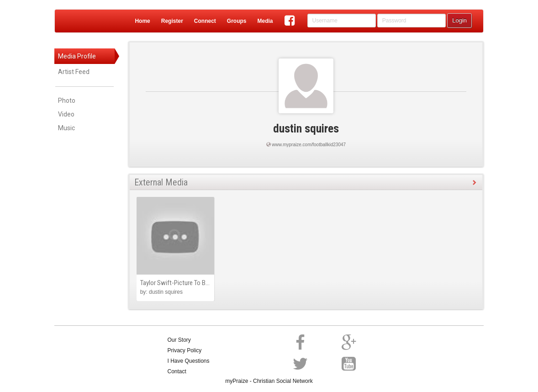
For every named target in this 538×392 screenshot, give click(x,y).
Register (172, 21)
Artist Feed (74, 72)
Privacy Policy (185, 350)
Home (142, 21)
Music (66, 128)
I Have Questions (189, 361)
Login (459, 20)
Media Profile (77, 56)
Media (265, 21)
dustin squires (306, 129)
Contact (177, 371)
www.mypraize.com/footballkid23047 (309, 145)
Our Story (179, 340)
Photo (67, 101)
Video (66, 114)
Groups (237, 21)
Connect (205, 21)
